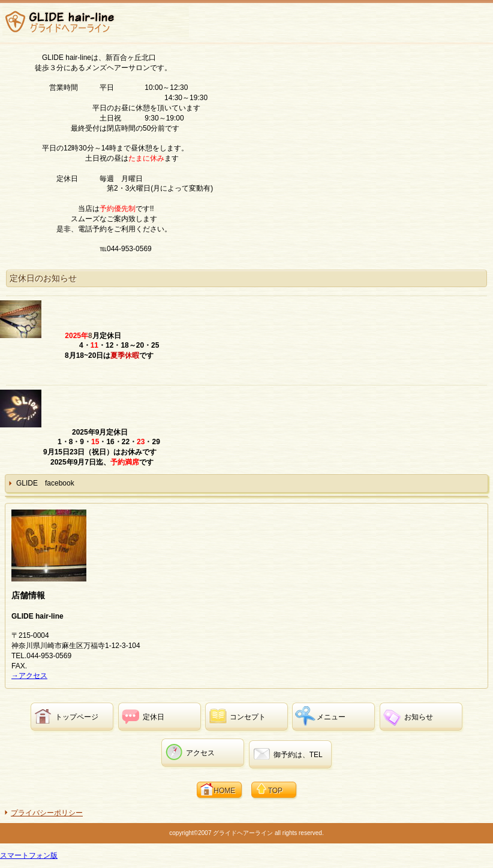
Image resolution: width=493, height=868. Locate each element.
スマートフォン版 (29, 855)
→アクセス (29, 676)
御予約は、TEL (298, 755)
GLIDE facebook (45, 483)
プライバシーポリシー (47, 813)
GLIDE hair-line (96, 22)
